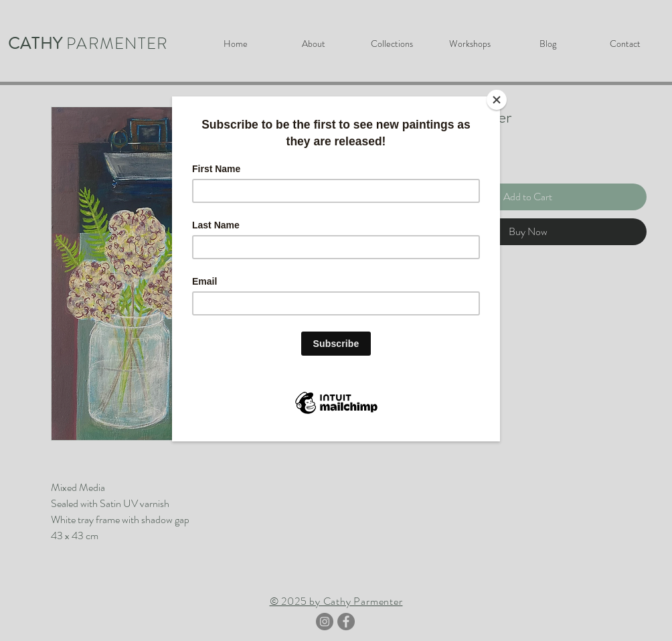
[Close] (497, 100)
